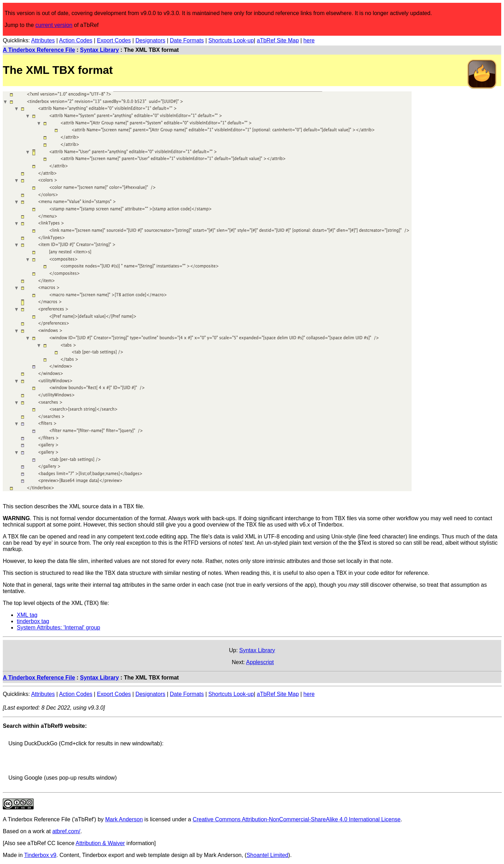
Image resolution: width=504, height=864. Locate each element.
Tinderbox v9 (40, 855)
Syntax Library (100, 50)
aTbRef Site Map (278, 40)
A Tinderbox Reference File (39, 50)
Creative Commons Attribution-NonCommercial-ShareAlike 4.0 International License (296, 819)
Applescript (260, 662)
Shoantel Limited (267, 855)
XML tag (27, 615)
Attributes (43, 40)
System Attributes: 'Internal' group (58, 628)
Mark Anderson (124, 819)
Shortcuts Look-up (231, 40)
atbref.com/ (66, 831)
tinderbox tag (33, 621)
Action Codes (76, 40)
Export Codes (114, 40)
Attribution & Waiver (100, 843)
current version (54, 25)
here (309, 40)
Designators (150, 40)
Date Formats (187, 40)
